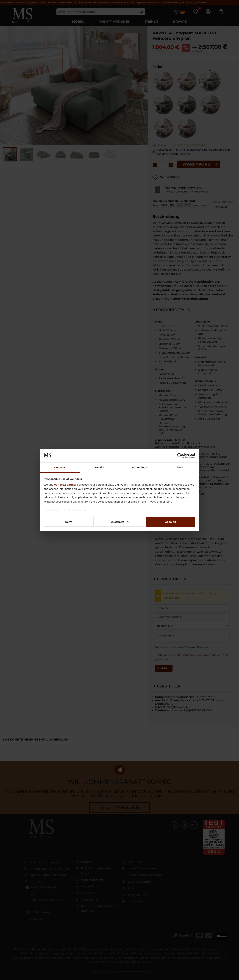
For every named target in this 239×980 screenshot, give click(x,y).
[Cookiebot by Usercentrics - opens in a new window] (180, 456)
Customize (120, 522)
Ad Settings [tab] (139, 467)
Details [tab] (100, 467)
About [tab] (179, 467)
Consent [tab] (60, 467)
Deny (69, 522)
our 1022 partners (66, 484)
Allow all (170, 522)
